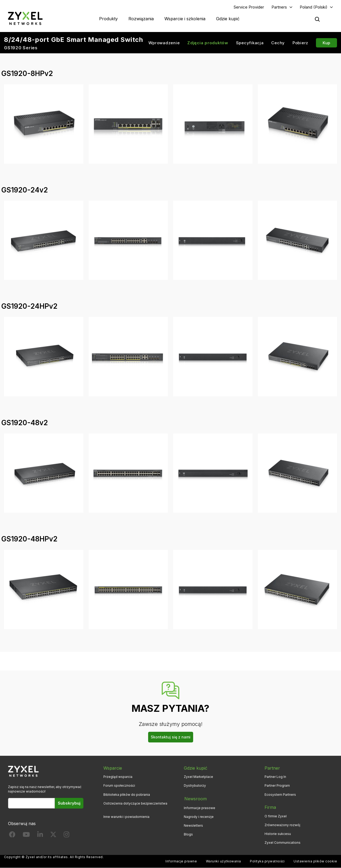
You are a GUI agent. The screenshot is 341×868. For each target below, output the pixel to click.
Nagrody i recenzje (199, 816)
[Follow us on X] (53, 836)
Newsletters (193, 825)
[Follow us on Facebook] (12, 836)
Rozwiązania (141, 19)
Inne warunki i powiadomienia (126, 817)
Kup (326, 43)
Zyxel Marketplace (198, 777)
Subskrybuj (69, 803)
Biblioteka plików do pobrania (127, 795)
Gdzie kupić (228, 19)
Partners (279, 7)
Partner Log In (275, 777)
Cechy (278, 43)
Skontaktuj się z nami (171, 737)
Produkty (108, 19)
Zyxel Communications (283, 843)
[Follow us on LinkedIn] (40, 836)
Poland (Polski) (314, 7)
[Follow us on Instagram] (66, 836)
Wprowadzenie (164, 43)
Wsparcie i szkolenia (185, 19)
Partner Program (277, 786)
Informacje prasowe (200, 807)
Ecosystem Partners (280, 795)
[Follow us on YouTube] (26, 836)
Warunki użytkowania (224, 861)
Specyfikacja (250, 43)
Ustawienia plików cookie (315, 861)
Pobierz (300, 43)
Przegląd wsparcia (118, 777)
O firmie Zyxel (276, 816)
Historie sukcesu (278, 834)
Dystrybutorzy (195, 786)
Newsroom (195, 798)
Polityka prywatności (267, 861)
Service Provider (249, 7)
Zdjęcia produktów (208, 43)
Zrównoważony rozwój (282, 825)
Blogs (188, 834)
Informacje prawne (181, 861)
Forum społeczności (119, 786)
